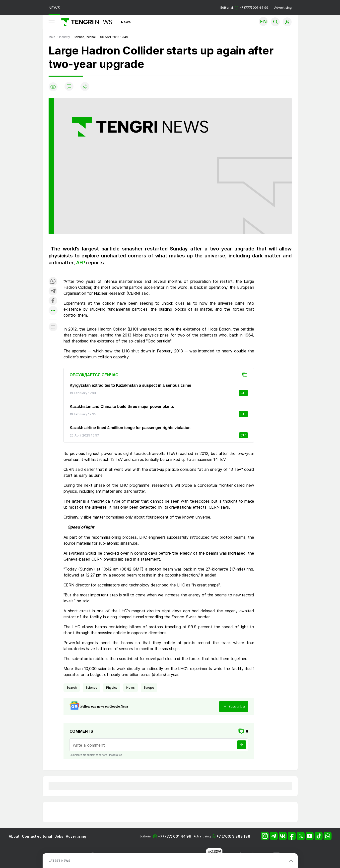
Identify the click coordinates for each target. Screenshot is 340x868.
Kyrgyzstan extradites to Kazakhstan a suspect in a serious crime (131, 385)
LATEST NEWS (59, 861)
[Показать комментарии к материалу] (53, 327)
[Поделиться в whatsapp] (53, 282)
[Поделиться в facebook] (53, 301)
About (14, 836)
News (126, 22)
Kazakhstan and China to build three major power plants (122, 407)
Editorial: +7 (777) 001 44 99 (244, 8)
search (72, 688)
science (92, 688)
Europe (149, 688)
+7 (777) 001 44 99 (175, 836)
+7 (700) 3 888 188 (233, 836)
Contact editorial (37, 836)
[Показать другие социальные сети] (53, 311)
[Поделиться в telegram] (53, 291)
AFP (81, 263)
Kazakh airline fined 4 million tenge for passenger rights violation (130, 428)
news (130, 688)
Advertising (283, 8)
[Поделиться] (85, 87)
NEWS (54, 8)
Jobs (59, 836)
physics (112, 688)
